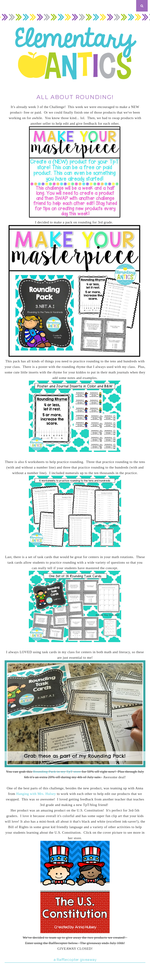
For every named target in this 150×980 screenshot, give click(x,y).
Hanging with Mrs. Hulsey (36, 794)
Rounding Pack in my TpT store (57, 772)
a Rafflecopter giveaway (75, 960)
